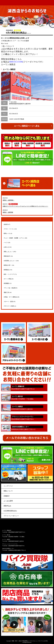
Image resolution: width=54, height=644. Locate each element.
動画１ (14, 621)
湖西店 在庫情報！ (8, 200)
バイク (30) (7, 243)
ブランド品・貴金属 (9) (10, 288)
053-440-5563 (50, 428)
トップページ (8, 486)
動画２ (40, 621)
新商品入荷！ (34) (9, 265)
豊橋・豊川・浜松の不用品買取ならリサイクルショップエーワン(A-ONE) (30, 641)
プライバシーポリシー (11, 516)
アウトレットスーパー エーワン (10, 544)
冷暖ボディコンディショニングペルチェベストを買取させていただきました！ (25, 206)
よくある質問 (8, 501)
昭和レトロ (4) (8, 233)
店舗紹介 (7, 496)
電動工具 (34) (8, 292)
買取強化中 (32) (8, 256)
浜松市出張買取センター (8, 549)
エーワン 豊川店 (6, 535)
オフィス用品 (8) (9, 279)
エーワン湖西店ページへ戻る (33, 126)
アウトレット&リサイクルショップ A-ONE (6, 3)
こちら (19, 59)
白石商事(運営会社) (10, 511)
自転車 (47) (7, 224)
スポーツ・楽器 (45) (10, 302)
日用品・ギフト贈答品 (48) (11, 297)
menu (51, 3)
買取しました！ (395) (10, 252)
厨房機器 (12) (8, 283)
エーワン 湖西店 (6, 539)
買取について (8, 491)
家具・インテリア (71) (10, 274)
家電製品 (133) (8, 270)
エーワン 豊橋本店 (7, 530)
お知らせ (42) (8, 247)
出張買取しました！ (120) (11, 261)
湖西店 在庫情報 (8, 212)
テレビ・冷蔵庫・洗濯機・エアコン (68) (15, 238)
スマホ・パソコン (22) (10, 229)
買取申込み (7, 506)
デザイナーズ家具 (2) (10, 306)
